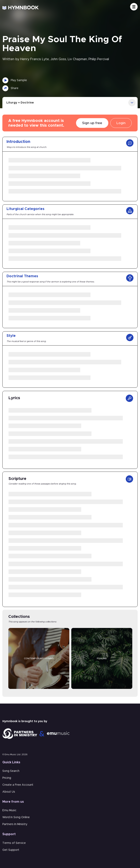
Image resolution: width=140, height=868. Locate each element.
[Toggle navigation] (134, 7)
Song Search (11, 771)
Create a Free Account (18, 785)
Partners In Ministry (15, 824)
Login (121, 123)
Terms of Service (14, 843)
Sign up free (92, 123)
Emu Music (9, 810)
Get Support (11, 850)
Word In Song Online (16, 817)
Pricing (7, 778)
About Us (9, 792)
